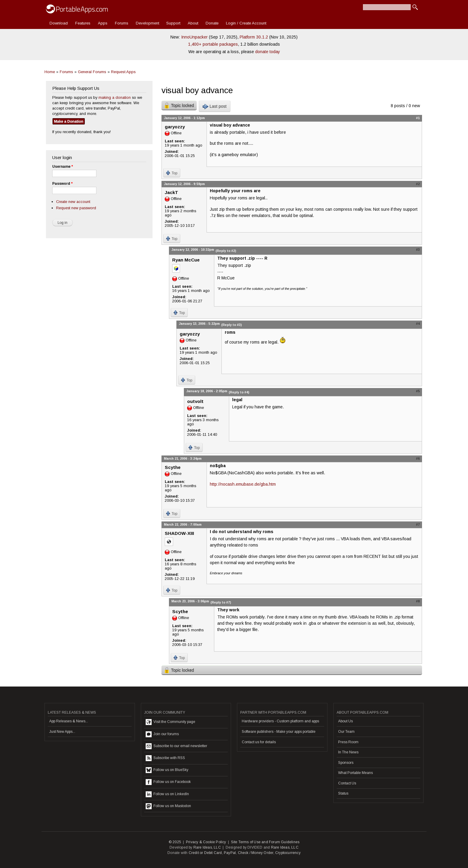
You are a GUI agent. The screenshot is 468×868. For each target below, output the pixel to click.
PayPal (230, 853)
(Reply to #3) (231, 325)
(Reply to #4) (239, 392)
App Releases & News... (69, 721)
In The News (348, 752)
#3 (418, 250)
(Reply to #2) (226, 251)
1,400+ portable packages (213, 44)
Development (147, 23)
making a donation (115, 97)
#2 (418, 184)
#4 (418, 324)
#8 (418, 601)
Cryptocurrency (288, 853)
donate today (268, 52)
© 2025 (175, 842)
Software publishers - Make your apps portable (279, 732)
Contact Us (347, 783)
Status (343, 793)
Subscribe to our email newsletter (176, 746)
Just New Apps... (62, 732)
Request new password (76, 208)
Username (63, 167)
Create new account (73, 202)
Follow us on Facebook (168, 782)
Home (50, 72)
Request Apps (123, 72)
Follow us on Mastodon (168, 806)
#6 (418, 458)
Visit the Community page (170, 722)
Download (59, 23)
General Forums (92, 72)
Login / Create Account (246, 23)
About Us (345, 721)
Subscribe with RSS (165, 758)
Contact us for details (259, 742)
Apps (103, 23)
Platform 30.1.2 (254, 37)
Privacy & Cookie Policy (206, 842)
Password (62, 184)
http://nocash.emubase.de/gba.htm (243, 484)
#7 (418, 524)
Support (173, 23)
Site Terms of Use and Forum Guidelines (265, 842)
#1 (418, 118)
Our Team (346, 732)
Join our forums (162, 734)
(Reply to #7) (221, 602)
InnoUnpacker (194, 37)
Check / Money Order (256, 853)
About (193, 23)
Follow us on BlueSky (167, 770)
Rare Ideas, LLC (207, 847)
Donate (212, 23)
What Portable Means (355, 773)
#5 (418, 391)
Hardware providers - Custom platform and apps (280, 721)
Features (83, 23)
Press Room (348, 742)
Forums (122, 23)
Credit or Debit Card (205, 853)
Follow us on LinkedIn (167, 794)
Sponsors (346, 763)
